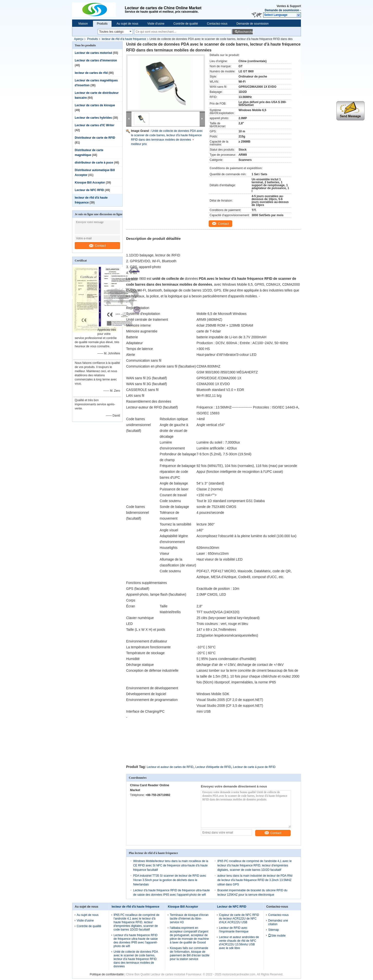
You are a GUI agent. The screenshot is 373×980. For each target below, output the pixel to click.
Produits (102, 24)
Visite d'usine (156, 24)
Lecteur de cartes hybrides (93, 118)
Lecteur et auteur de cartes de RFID (170, 767)
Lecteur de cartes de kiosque (95, 105)
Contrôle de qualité (186, 24)
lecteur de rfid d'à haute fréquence (124, 39)
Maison (83, 24)
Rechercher (245, 32)
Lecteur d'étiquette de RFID (213, 767)
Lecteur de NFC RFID (89, 190)
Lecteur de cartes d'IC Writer (95, 125)
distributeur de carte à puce (94, 163)
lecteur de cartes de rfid (91, 73)
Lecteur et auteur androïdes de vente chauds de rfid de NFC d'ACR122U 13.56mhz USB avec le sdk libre (239, 943)
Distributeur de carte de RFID (95, 138)
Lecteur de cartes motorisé (93, 53)
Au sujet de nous (127, 24)
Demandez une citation (278, 922)
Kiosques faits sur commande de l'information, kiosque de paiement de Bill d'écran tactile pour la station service (189, 954)
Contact (98, 246)
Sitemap (273, 930)
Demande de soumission (282, 10)
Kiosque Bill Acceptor (90, 183)
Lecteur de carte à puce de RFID (254, 767)
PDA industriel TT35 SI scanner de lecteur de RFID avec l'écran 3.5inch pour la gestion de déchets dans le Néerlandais (170, 880)
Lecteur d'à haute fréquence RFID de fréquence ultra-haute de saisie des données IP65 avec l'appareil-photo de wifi (135, 941)
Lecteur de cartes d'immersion (96, 60)
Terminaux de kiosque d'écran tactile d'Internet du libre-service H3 (189, 919)
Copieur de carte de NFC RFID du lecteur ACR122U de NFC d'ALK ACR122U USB (239, 919)
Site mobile (277, 936)
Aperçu (79, 39)
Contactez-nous (217, 24)
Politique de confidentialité (107, 974)
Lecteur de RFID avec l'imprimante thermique (234, 930)
